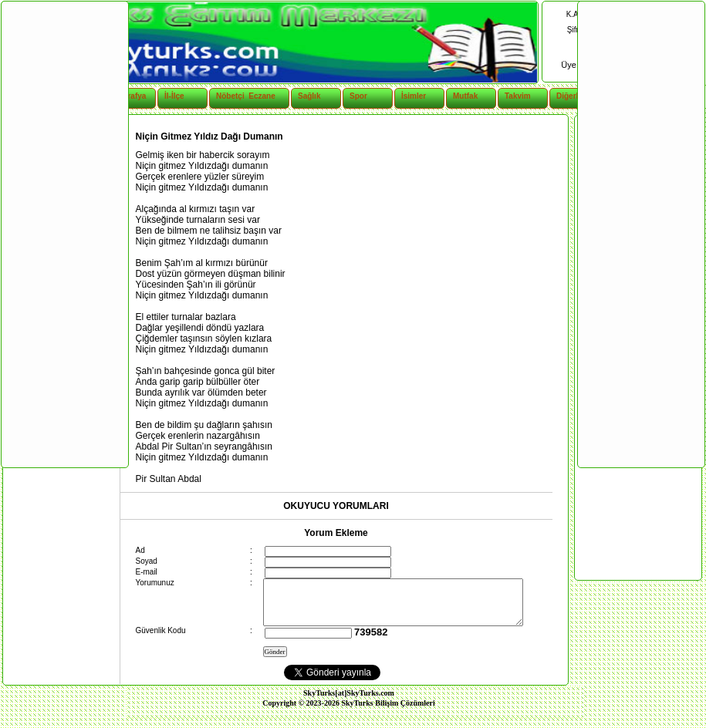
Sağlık (309, 96)
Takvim (518, 96)
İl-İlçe (174, 96)
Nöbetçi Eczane (237, 96)
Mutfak (465, 96)
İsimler (414, 96)
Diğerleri (572, 96)
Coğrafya (129, 96)
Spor (358, 96)
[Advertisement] (64, 234)
